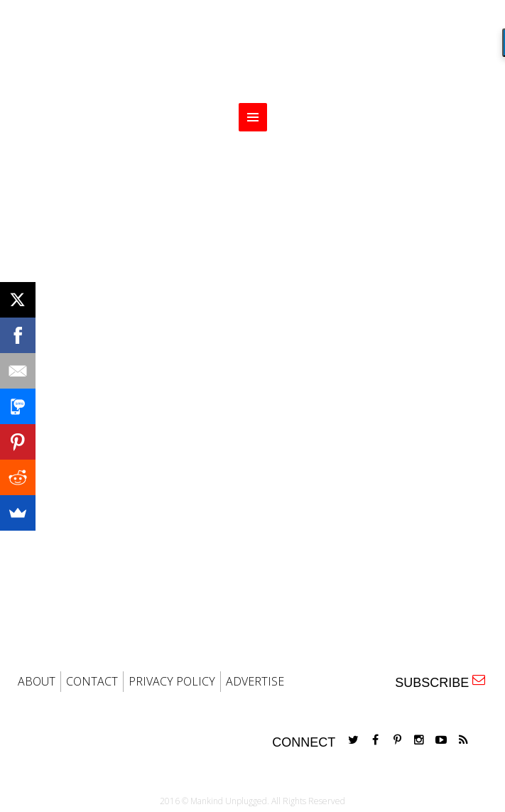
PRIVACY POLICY (172, 681)
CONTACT (92, 681)
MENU (253, 117)
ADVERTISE (255, 681)
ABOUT (37, 681)
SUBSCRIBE (440, 682)
